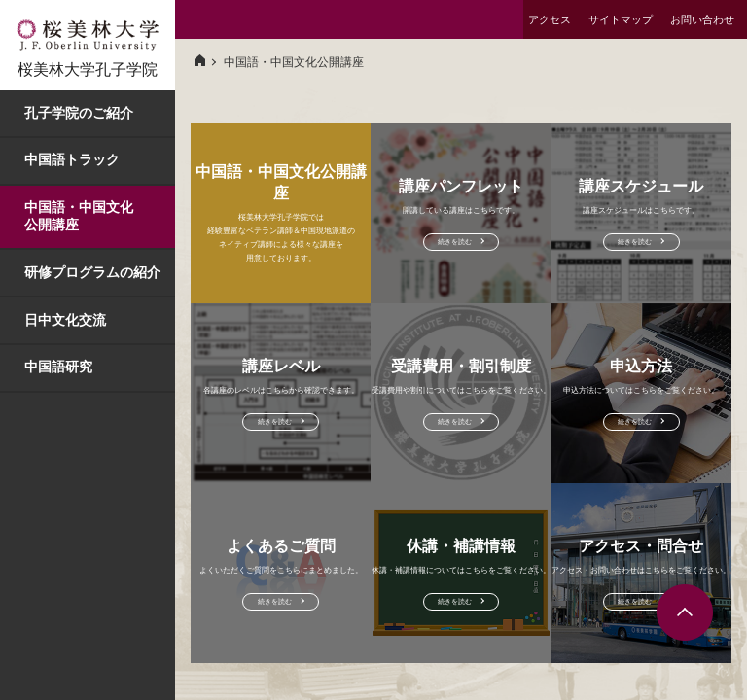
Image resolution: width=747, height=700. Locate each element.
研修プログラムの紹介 (92, 272)
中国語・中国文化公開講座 (79, 216)
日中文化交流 (65, 320)
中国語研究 (58, 367)
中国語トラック (72, 159)
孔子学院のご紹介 (79, 113)
